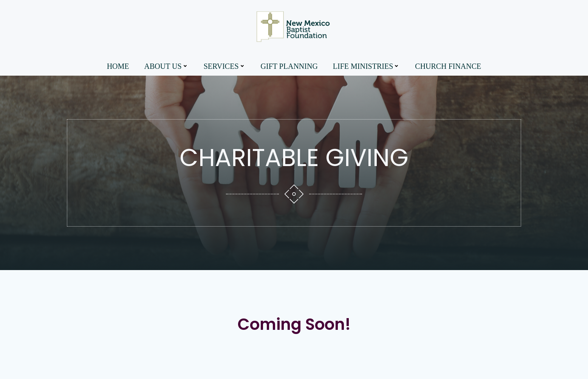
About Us (166, 66)
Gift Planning (289, 66)
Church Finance (448, 66)
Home (118, 66)
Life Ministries (366, 66)
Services (225, 66)
